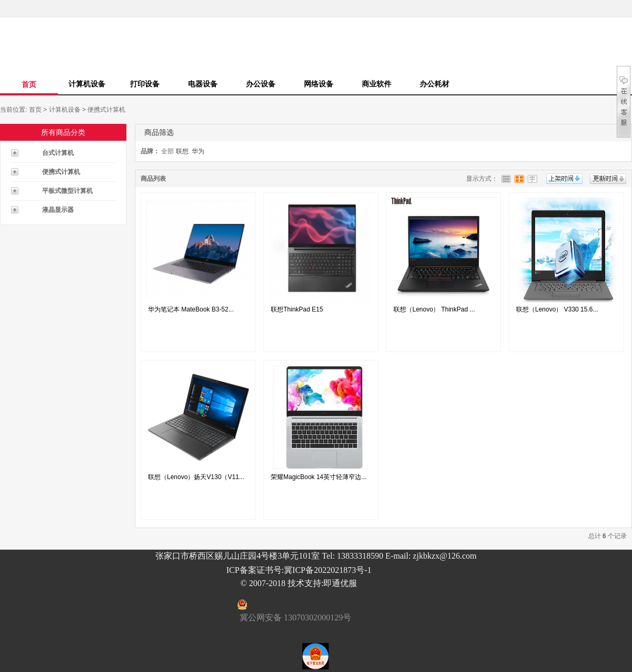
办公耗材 (434, 84)
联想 (182, 151)
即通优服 (340, 583)
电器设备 (203, 84)
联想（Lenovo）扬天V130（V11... (196, 477)
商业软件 (377, 84)
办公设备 (261, 84)
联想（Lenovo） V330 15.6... (557, 309)
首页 (29, 84)
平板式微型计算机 (67, 191)
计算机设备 (87, 84)
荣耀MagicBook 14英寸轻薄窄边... (319, 477)
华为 (198, 151)
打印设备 (145, 84)
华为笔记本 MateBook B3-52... (191, 309)
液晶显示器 (58, 210)
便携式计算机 (106, 110)
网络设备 (319, 84)
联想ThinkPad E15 (297, 309)
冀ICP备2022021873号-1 (328, 570)
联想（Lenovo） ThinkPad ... (434, 309)
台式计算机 (58, 153)
